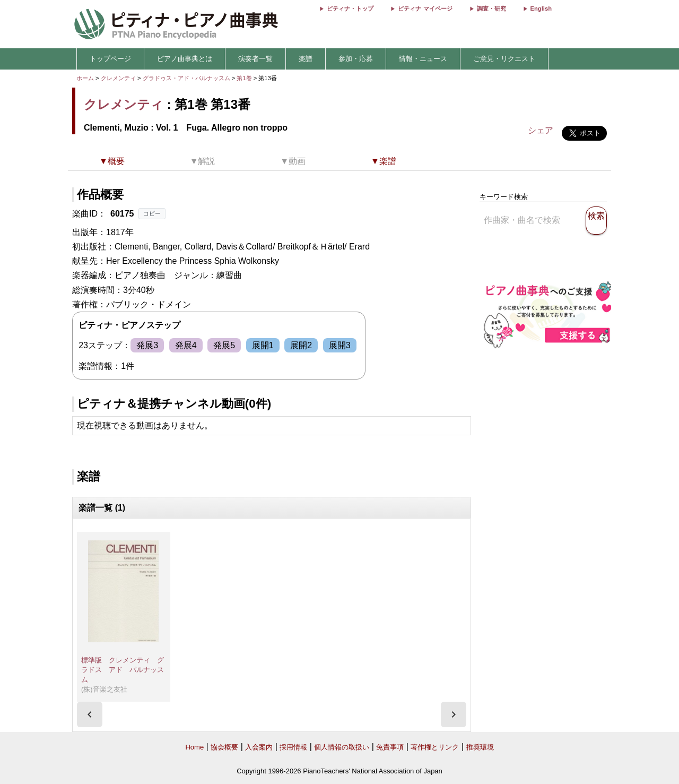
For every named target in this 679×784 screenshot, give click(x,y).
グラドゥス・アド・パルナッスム (187, 78)
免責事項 (390, 747)
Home (194, 747)
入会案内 (259, 747)
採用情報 (293, 747)
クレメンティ (118, 78)
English (541, 8)
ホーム (85, 78)
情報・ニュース (423, 59)
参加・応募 (356, 59)
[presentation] (90, 714)
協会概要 (224, 747)
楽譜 (306, 59)
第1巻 (245, 78)
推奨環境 (480, 747)
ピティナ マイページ (425, 8)
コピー (152, 213)
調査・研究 (491, 8)
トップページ (110, 59)
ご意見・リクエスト (504, 59)
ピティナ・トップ (350, 8)
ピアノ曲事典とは (185, 59)
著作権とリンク (435, 747)
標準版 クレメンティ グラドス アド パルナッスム (123, 670)
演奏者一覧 (255, 59)
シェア (541, 130)
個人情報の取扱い (342, 747)
